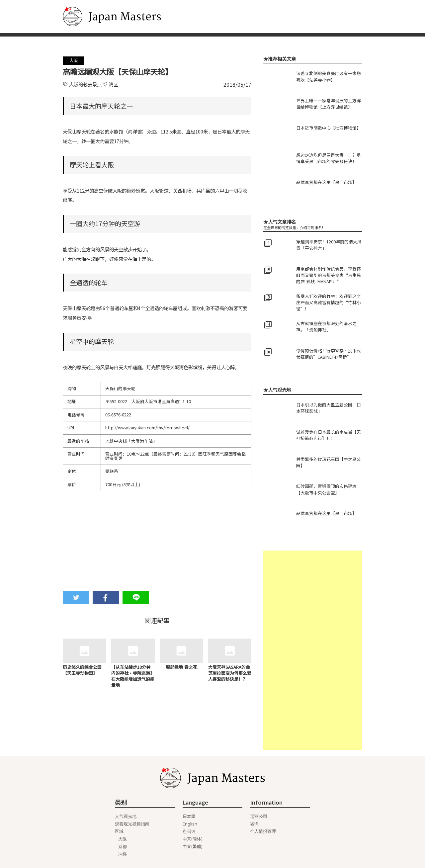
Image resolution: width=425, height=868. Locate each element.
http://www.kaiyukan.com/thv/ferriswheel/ (147, 428)
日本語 (189, 816)
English (190, 824)
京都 (123, 847)
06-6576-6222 (118, 415)
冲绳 (123, 854)
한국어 (189, 831)
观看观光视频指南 (132, 824)
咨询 (254, 824)
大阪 (123, 839)
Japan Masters (80, 3)
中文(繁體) (193, 847)
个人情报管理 (263, 831)
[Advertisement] (313, 650)
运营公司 (259, 816)
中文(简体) (193, 839)
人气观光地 (126, 816)
